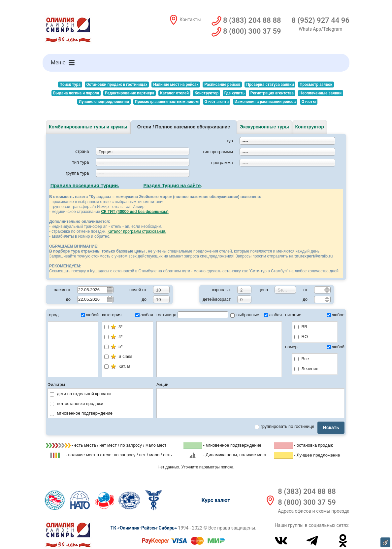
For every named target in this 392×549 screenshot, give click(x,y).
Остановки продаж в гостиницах (117, 85)
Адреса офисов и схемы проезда (314, 511)
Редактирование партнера (130, 93)
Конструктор (207, 93)
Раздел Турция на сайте (172, 186)
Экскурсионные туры (264, 127)
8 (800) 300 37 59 (307, 502)
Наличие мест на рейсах (176, 85)
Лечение (306, 369)
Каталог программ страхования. (137, 231)
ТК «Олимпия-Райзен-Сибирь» (144, 528)
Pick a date (110, 290)
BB (301, 327)
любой (90, 315)
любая (144, 315)
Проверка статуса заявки (270, 85)
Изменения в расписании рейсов (265, 102)
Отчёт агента (217, 102)
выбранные (245, 315)
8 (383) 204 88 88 (307, 491)
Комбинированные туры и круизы (88, 127)
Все (302, 359)
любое (336, 315)
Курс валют (216, 500)
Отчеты (309, 102)
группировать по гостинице (284, 426)
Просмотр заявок (316, 85)
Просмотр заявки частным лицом (167, 102)
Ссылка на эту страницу (385, 542)
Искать (331, 428)
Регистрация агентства (272, 93)
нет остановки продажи (77, 404)
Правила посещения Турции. (85, 186)
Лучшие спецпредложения (104, 102)
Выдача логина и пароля (76, 93)
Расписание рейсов (222, 85)
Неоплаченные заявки (321, 93)
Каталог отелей (174, 93)
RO (301, 337)
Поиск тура (70, 85)
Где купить (234, 93)
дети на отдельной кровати (80, 394)
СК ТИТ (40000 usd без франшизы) (135, 212)
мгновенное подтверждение (81, 413)
